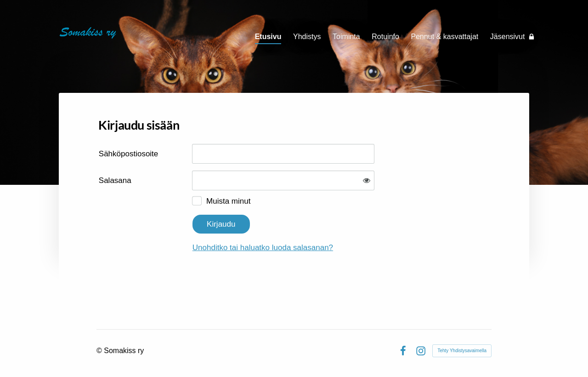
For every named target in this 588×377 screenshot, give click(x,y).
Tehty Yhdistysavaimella (462, 351)
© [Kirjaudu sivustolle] (100, 351)
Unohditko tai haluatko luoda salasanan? (263, 248)
